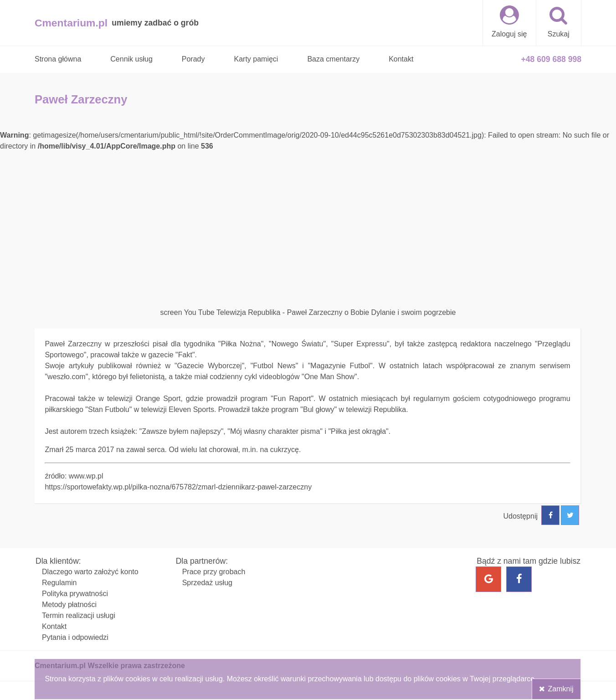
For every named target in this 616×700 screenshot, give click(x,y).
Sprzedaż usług (207, 583)
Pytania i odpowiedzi (75, 637)
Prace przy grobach (214, 572)
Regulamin (59, 583)
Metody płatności (69, 605)
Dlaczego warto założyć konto (90, 572)
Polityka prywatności (75, 594)
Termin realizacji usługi (79, 615)
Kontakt (54, 626)
